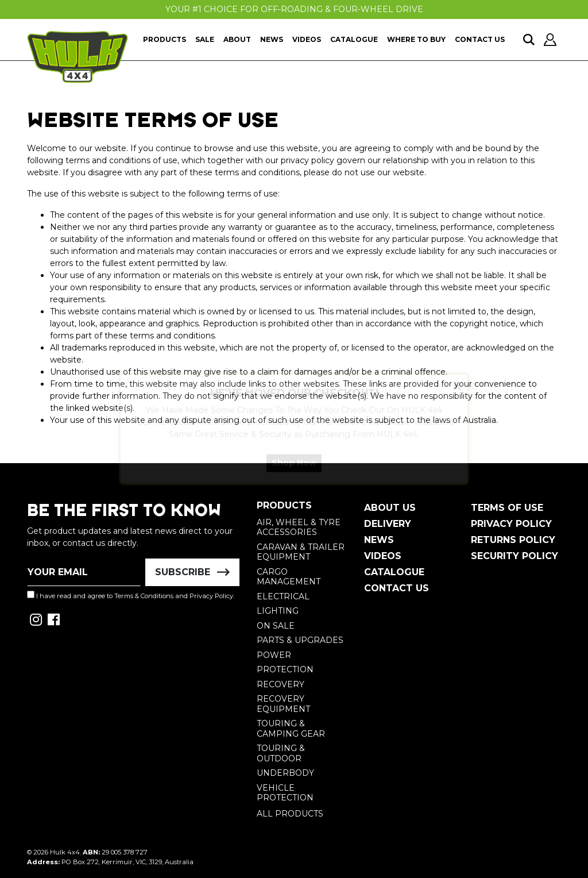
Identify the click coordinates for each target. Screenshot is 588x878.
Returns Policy (513, 540)
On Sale (276, 626)
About (237, 39)
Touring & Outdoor (281, 753)
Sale (205, 39)
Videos (307, 39)
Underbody (285, 773)
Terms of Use (507, 508)
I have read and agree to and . (131, 595)
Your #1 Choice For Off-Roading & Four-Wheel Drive (294, 9)
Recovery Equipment (283, 704)
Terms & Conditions (144, 596)
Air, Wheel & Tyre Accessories (299, 527)
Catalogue (354, 39)
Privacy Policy (211, 596)
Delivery (388, 524)
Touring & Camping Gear (291, 729)
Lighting (278, 611)
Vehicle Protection (285, 793)
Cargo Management (289, 577)
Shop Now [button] (294, 473)
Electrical (283, 596)
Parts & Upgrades (300, 640)
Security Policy (514, 556)
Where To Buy (416, 39)
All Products (290, 814)
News (272, 39)
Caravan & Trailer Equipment (301, 552)
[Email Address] (84, 572)
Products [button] (165, 39)
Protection (285, 669)
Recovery (281, 684)
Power (274, 655)
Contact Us (480, 39)
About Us (390, 508)
